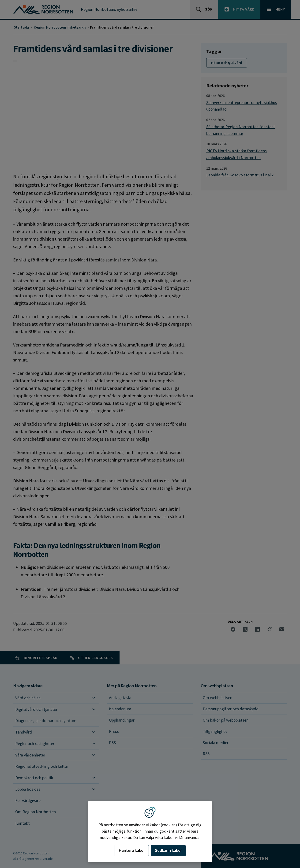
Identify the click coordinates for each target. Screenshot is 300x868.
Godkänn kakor (168, 850)
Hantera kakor (132, 850)
